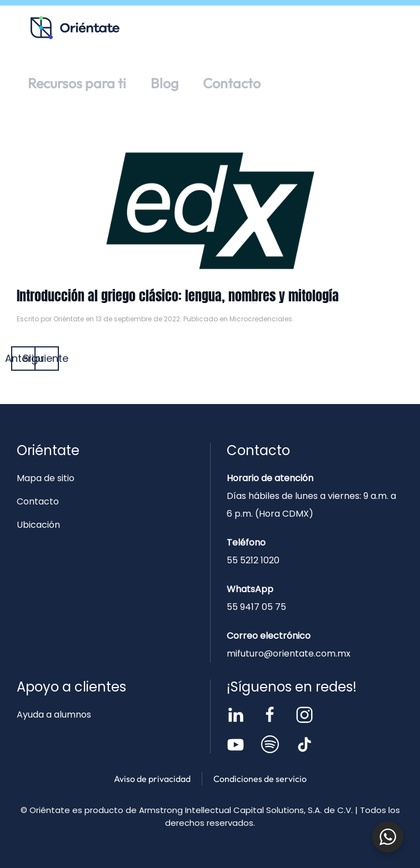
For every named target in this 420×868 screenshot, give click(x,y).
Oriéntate (69, 319)
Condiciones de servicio (260, 779)
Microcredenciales (261, 319)
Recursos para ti (77, 83)
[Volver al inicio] (75, 28)
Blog (164, 83)
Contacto (232, 83)
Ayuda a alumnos (54, 715)
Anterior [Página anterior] (23, 358)
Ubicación (38, 525)
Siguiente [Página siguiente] (47, 358)
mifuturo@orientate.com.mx (289, 653)
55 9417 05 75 (256, 607)
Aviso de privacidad (152, 779)
